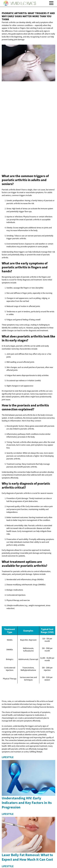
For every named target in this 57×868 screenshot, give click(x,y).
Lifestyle (8, 757)
